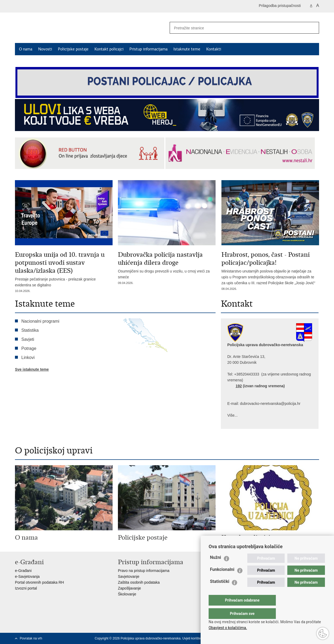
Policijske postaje (73, 49)
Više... (232, 415)
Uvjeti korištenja (194, 638)
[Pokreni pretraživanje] (313, 28)
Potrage (29, 348)
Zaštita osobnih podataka (139, 582)
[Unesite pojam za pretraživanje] (237, 28)
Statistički (220, 592)
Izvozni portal (26, 588)
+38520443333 (247, 374)
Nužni (216, 568)
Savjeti (28, 339)
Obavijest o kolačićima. (228, 628)
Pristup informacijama (148, 49)
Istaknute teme (187, 49)
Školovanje (127, 594)
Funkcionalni (222, 580)
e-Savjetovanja (27, 576)
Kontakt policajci (109, 49)
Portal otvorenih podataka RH (39, 582)
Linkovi (28, 357)
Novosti (45, 49)
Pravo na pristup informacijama (144, 571)
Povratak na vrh (31, 638)
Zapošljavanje (129, 588)
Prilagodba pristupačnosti (280, 6)
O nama (26, 49)
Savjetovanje (129, 576)
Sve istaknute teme (32, 369)
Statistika (30, 330)
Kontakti (214, 49)
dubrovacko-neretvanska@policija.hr (270, 404)
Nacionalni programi (40, 321)
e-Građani (23, 571)
